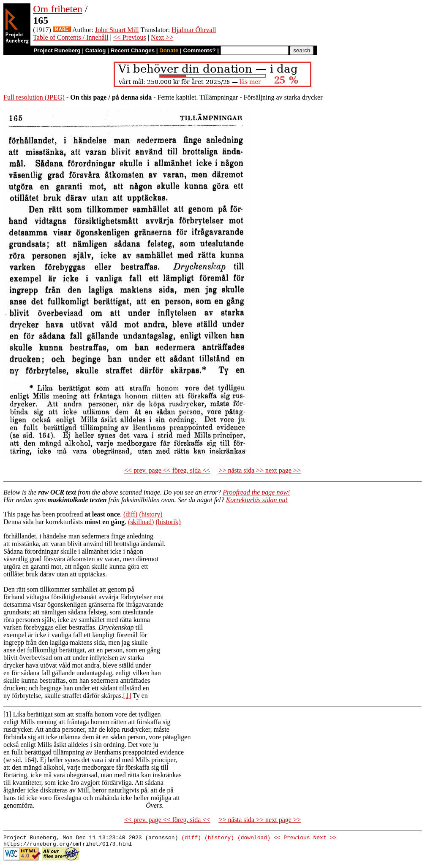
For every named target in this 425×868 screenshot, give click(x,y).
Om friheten (58, 9)
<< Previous (130, 37)
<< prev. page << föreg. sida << (167, 470)
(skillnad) (141, 522)
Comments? (200, 50)
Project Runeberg (57, 50)
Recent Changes (133, 50)
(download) (254, 838)
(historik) (168, 522)
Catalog (96, 50)
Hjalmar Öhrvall (194, 30)
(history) (151, 514)
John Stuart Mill (117, 30)
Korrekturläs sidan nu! (257, 500)
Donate (169, 50)
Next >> (162, 37)
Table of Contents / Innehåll (71, 37)
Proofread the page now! (256, 492)
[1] (127, 696)
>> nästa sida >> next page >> (260, 470)
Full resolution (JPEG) (34, 97)
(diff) (130, 514)
